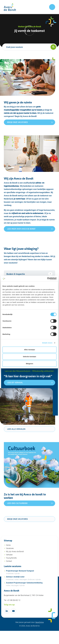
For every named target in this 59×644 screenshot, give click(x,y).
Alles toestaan (29, 350)
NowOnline (40, 622)
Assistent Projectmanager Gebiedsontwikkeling (31, 584)
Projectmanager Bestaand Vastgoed (31, 572)
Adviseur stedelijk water (31, 578)
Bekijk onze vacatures (17, 519)
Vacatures (10, 548)
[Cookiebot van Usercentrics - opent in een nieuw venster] (47, 279)
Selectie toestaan (30, 357)
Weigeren (29, 364)
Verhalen (9, 555)
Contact (9, 561)
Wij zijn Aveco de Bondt (15, 551)
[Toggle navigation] (52, 7)
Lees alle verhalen (16, 429)
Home (8, 545)
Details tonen (47, 343)
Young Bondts (11, 558)
